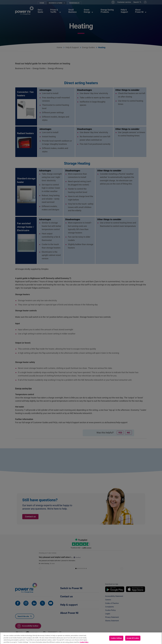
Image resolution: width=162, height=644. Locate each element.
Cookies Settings (116, 640)
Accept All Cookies (133, 640)
